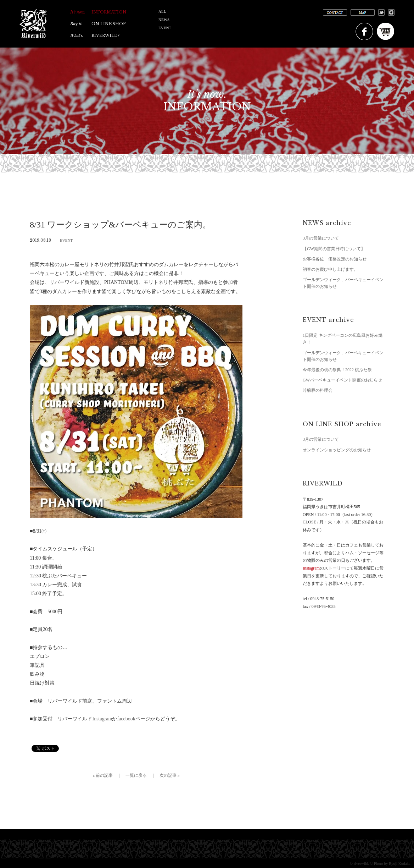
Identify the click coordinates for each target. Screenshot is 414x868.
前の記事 (104, 775)
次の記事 (168, 775)
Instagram (102, 719)
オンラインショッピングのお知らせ (337, 450)
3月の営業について (321, 238)
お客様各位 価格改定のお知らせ (335, 259)
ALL (162, 11)
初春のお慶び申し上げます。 (330, 269)
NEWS (164, 20)
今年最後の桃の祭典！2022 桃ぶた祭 (337, 370)
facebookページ (133, 719)
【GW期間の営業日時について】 (334, 249)
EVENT (165, 28)
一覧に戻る (136, 775)
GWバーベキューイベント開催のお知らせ (342, 380)
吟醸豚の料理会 (318, 390)
